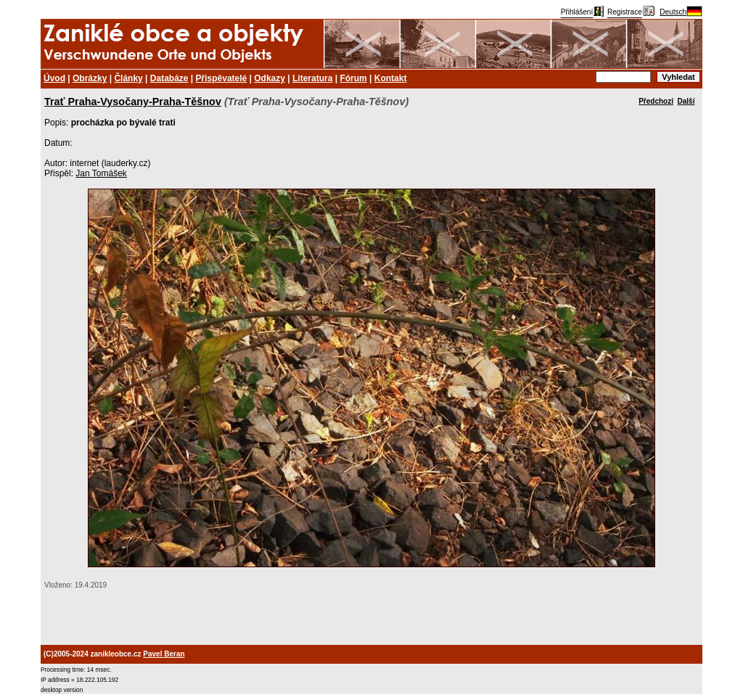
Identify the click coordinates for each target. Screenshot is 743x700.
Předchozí (656, 101)
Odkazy (270, 78)
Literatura (312, 78)
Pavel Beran (164, 654)
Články (128, 78)
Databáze (169, 78)
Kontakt (391, 78)
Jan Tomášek (101, 173)
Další (686, 101)
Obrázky (90, 78)
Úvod (54, 78)
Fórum (353, 78)
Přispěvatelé (222, 78)
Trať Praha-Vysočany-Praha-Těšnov (133, 102)
